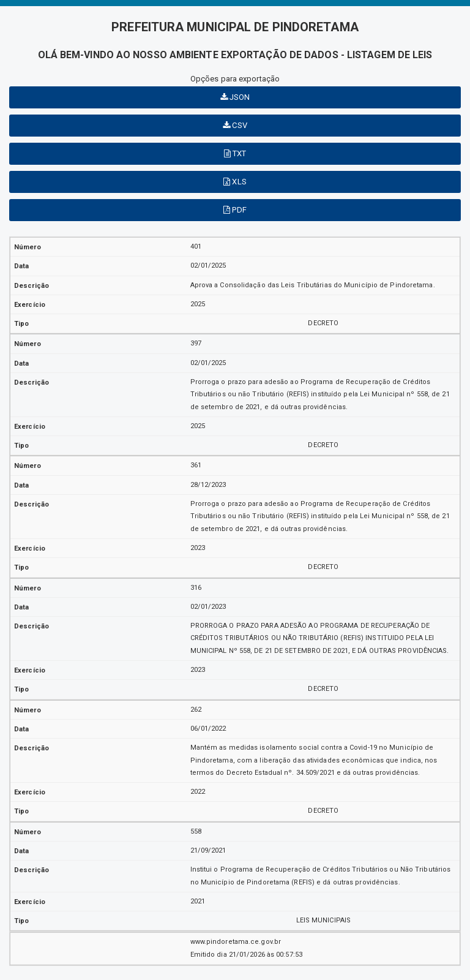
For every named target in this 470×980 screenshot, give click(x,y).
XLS (235, 182)
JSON (235, 97)
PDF (235, 210)
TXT (235, 153)
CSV (235, 125)
